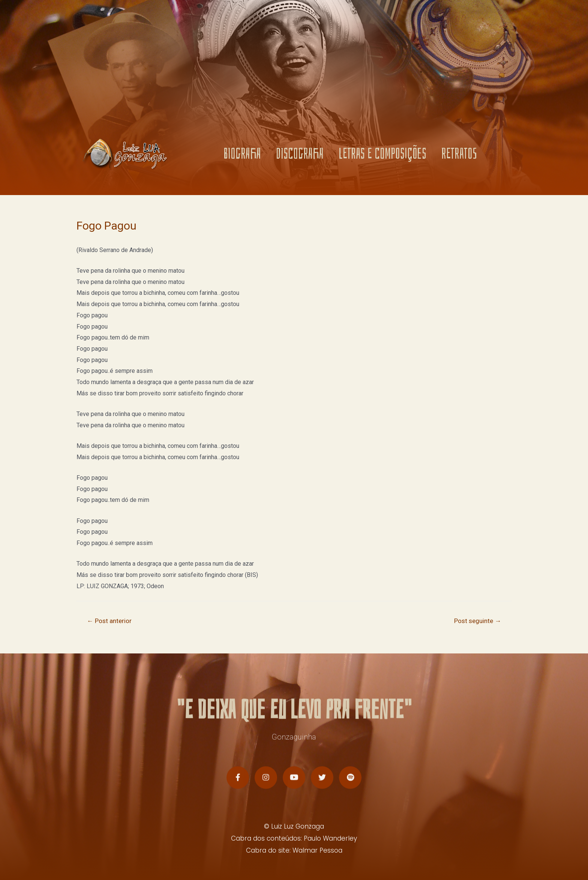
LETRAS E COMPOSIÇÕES (382, 154)
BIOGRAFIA (242, 154)
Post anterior (109, 621)
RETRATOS (459, 154)
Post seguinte (478, 621)
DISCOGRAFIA (300, 154)
